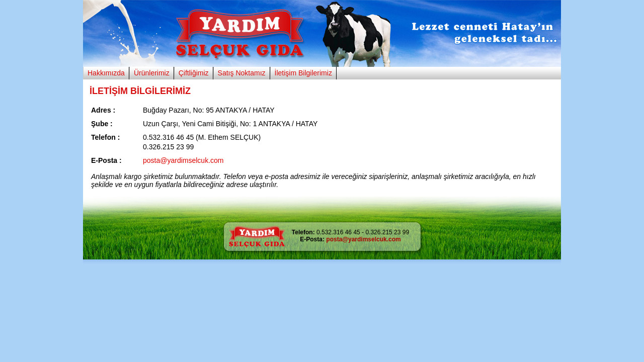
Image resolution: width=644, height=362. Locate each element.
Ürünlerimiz (152, 73)
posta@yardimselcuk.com (183, 160)
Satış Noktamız (242, 73)
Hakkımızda (106, 73)
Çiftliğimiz (194, 73)
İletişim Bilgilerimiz (303, 73)
